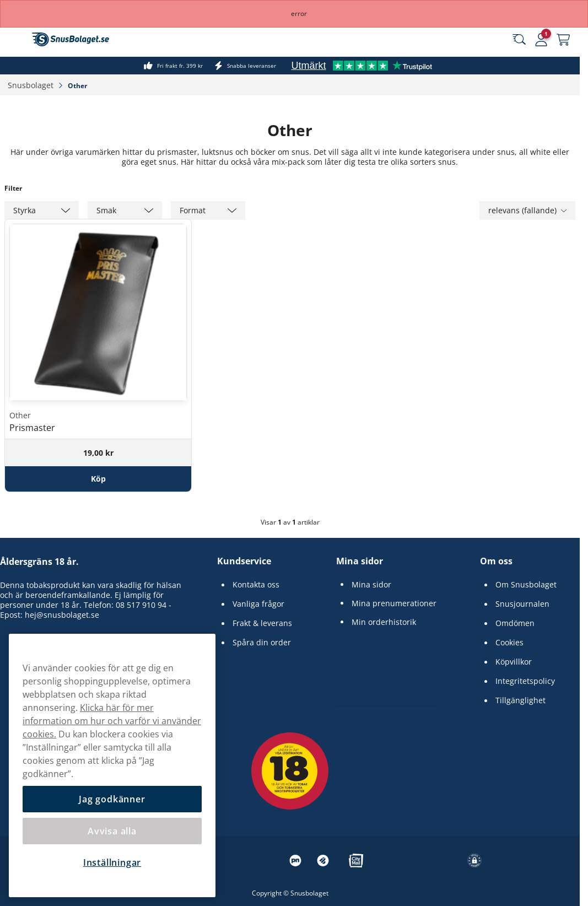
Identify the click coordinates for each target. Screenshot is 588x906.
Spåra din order (262, 643)
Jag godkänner (112, 799)
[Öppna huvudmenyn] (17, 40)
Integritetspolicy (525, 681)
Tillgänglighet (520, 700)
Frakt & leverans (262, 623)
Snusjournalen (522, 604)
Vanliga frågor (258, 604)
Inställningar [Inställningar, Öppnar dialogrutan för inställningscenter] (112, 862)
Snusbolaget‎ (32, 85)
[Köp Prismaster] (98, 479)
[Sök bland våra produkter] (519, 40)
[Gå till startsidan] (71, 39)
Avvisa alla (112, 831)
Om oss (496, 561)
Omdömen (515, 623)
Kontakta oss (256, 585)
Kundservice (244, 561)
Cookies (509, 643)
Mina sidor (360, 561)
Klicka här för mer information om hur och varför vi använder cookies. (112, 721)
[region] (112, 765)
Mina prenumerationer (394, 603)
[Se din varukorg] (563, 40)
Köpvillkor (514, 662)
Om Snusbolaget (526, 585)
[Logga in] (541, 40)
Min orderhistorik (384, 622)
